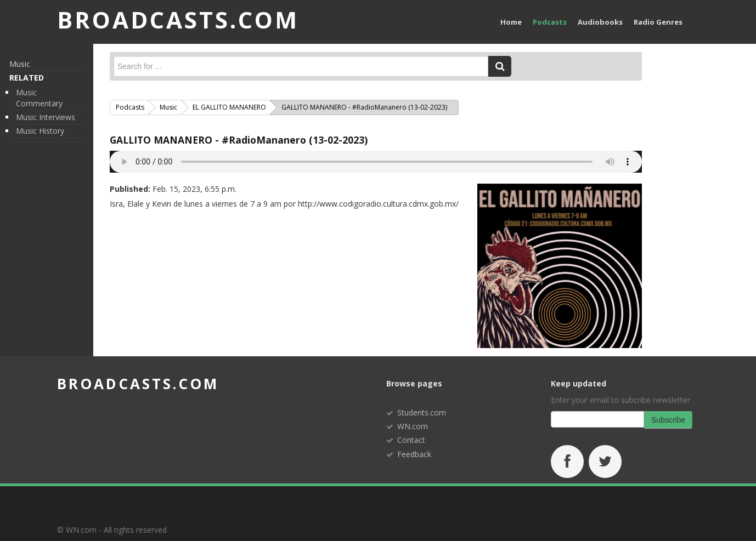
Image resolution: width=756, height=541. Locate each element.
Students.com (422, 412)
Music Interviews (46, 117)
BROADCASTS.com (178, 19)
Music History (40, 131)
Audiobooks (600, 22)
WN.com (413, 426)
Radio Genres (658, 22)
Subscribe (668, 420)
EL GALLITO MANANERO (229, 107)
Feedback (414, 454)
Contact (411, 440)
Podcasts (550, 22)
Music (20, 64)
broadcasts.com (138, 384)
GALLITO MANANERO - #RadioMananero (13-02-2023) (239, 140)
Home (511, 22)
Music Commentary (39, 98)
